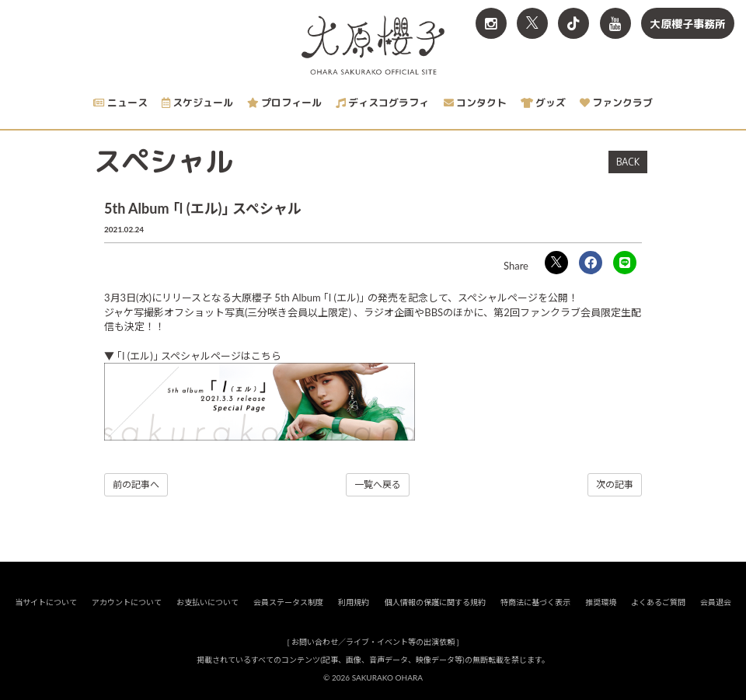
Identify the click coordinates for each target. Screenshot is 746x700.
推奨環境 (601, 603)
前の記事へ (136, 484)
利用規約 (354, 603)
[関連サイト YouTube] (615, 23)
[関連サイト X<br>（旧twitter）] (532, 23)
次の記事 (615, 484)
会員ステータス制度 (288, 603)
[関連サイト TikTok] (573, 23)
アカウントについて (127, 603)
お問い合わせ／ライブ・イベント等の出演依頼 (373, 643)
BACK (628, 162)
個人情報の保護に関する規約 (435, 603)
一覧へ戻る (378, 484)
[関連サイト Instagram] (491, 23)
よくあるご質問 (658, 603)
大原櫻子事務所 (688, 24)
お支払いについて (207, 603)
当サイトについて (46, 603)
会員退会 (716, 603)
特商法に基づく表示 (535, 603)
